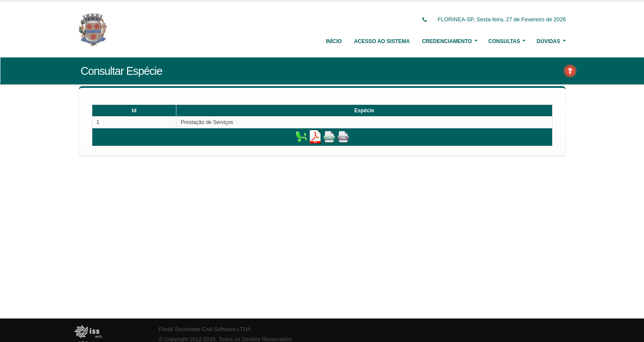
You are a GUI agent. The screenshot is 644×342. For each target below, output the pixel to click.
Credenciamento (447, 41)
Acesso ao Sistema (382, 41)
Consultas (504, 41)
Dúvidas (548, 41)
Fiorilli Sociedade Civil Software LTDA (205, 329)
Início (334, 41)
